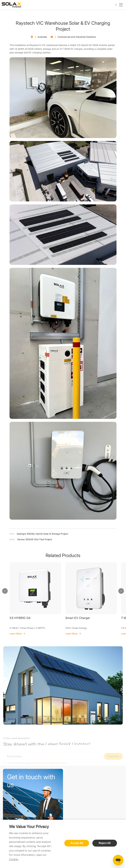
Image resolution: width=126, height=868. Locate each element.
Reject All (105, 843)
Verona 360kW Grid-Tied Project (31, 539)
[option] (35, 599)
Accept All (77, 843)
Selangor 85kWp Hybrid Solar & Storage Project (39, 534)
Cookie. (14, 859)
